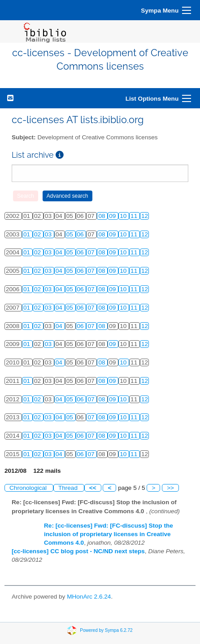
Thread (69, 488)
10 (124, 216)
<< (93, 488)
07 (92, 252)
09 (113, 216)
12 (145, 216)
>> (170, 488)
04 (60, 252)
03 (49, 234)
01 (28, 234)
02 (38, 234)
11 (135, 216)
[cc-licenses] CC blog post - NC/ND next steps (78, 551)
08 (102, 216)
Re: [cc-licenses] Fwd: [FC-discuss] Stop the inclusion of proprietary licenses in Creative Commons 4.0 (109, 534)
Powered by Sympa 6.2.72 (106, 630)
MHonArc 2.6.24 (89, 597)
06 (81, 234)
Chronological (29, 488)
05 (71, 234)
